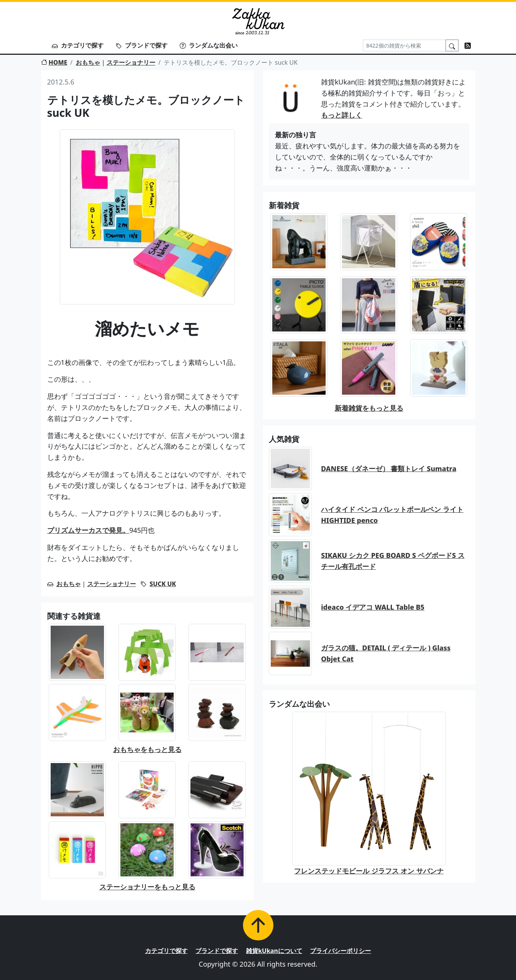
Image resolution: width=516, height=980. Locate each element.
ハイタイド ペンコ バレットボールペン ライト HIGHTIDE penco (392, 515)
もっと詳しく (342, 115)
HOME (54, 62)
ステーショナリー (131, 62)
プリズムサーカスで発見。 (88, 530)
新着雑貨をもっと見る (369, 408)
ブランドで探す (142, 45)
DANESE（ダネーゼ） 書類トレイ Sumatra (389, 468)
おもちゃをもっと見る (147, 749)
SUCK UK (163, 584)
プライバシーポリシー (340, 951)
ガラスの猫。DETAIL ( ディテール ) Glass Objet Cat (386, 653)
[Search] (404, 45)
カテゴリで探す (78, 45)
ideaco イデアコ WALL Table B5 (373, 607)
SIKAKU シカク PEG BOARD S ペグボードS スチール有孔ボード (393, 561)
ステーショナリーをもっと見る (147, 887)
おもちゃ (88, 62)
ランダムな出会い (209, 45)
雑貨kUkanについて (274, 951)
